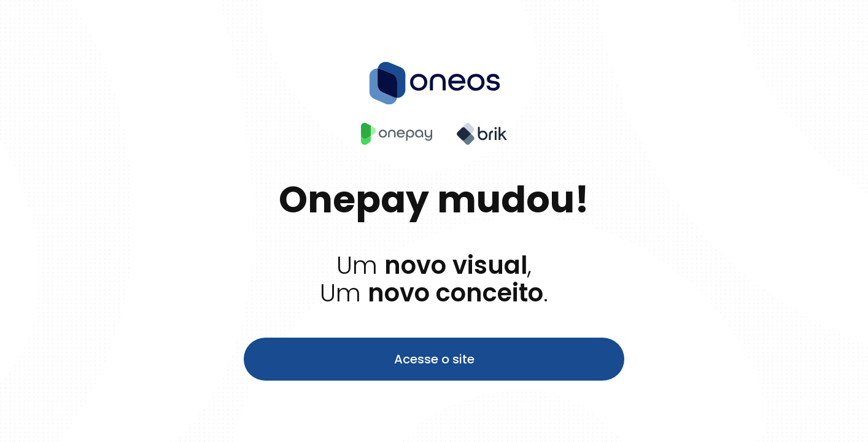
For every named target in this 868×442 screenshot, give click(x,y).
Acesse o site (434, 359)
